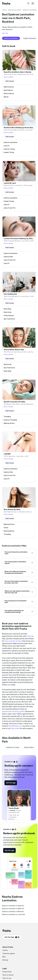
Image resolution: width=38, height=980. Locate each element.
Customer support (9, 954)
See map (5, 33)
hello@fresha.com (15, 726)
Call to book (10, 81)
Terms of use (7, 978)
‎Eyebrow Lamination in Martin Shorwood (14, 909)
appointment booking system (13, 711)
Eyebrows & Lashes (15, 10)
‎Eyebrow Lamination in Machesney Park (14, 912)
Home (4, 10)
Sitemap (5, 960)
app (9, 685)
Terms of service (8, 975)
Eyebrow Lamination (30, 10)
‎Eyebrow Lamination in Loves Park (14, 914)
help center (15, 728)
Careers (5, 950)
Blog (4, 957)
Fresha (29, 636)
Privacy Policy (7, 972)
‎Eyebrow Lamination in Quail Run (13, 906)
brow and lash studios (13, 641)
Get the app (11, 783)
